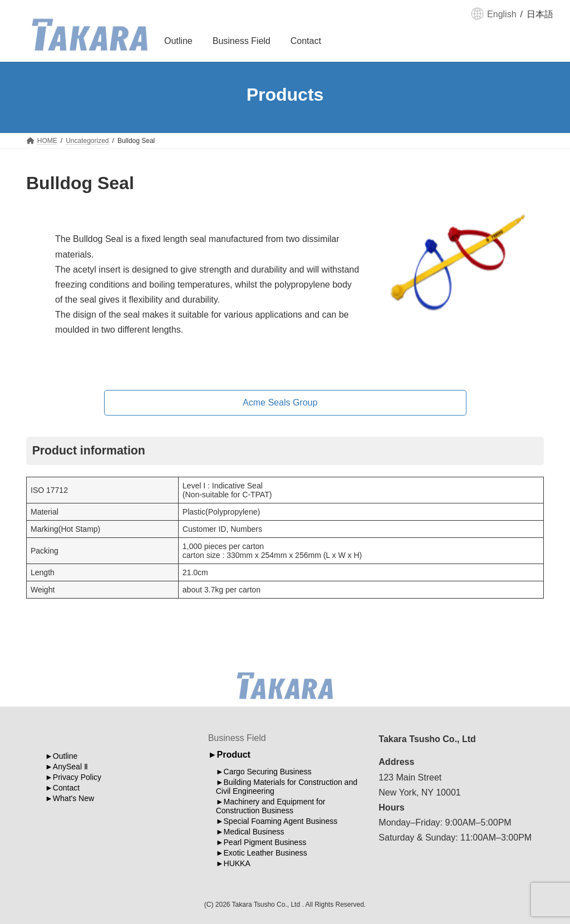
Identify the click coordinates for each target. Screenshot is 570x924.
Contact (66, 788)
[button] (285, 402)
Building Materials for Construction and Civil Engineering (287, 787)
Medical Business (254, 832)
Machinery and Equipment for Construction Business (271, 807)
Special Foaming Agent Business (281, 822)
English (502, 14)
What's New (73, 798)
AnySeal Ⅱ (70, 767)
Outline (65, 756)
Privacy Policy (77, 777)
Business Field (237, 738)
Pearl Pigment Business (265, 843)
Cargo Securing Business (268, 772)
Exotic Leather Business (266, 853)
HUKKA (237, 864)
